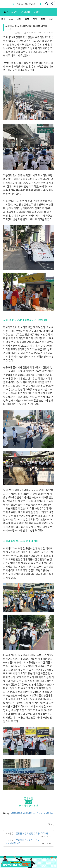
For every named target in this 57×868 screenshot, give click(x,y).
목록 (50, 823)
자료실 (15, 12)
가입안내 (26, 12)
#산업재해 (38, 813)
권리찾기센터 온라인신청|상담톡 (27, 4)
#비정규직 (28, 813)
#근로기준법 (16, 813)
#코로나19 (49, 813)
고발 (51, 19)
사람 (19, 19)
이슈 (11, 19)
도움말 (37, 12)
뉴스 (6, 12)
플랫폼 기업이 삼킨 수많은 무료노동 (32, 833)
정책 (35, 19)
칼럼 (43, 19)
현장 (27, 19)
